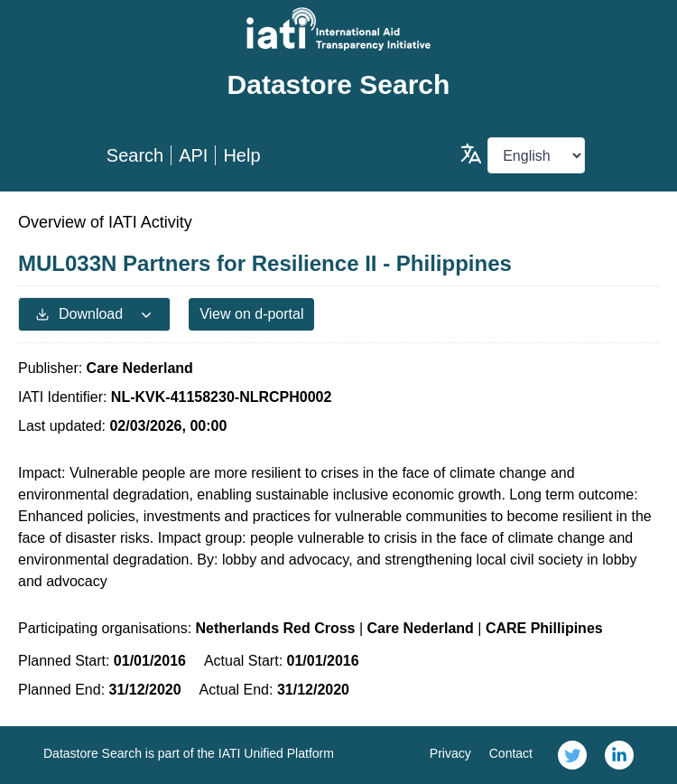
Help (241, 155)
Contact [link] (511, 753)
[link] (572, 755)
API (193, 155)
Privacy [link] (450, 753)
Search (135, 155)
